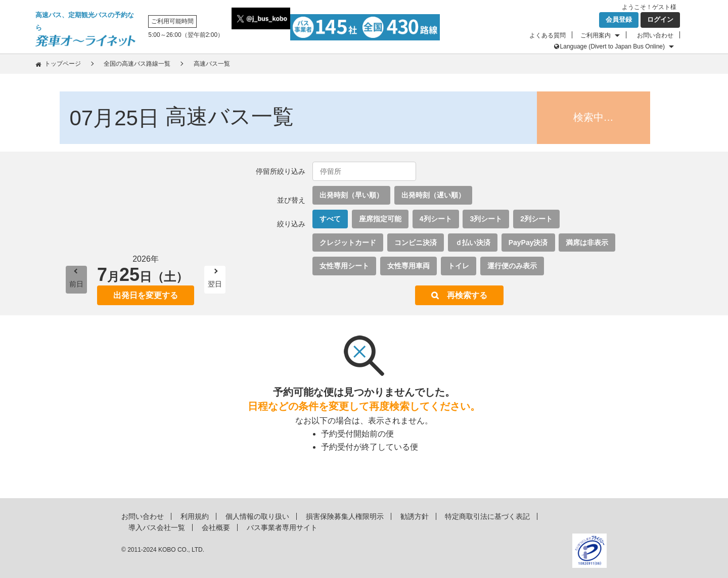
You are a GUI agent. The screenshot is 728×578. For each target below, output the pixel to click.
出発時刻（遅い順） (433, 195)
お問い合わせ (655, 35)
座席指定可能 (380, 219)
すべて (330, 219)
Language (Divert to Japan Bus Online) (612, 46)
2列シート (536, 219)
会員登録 (619, 19)
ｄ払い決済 (473, 243)
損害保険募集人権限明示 (345, 516)
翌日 (215, 284)
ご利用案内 (596, 35)
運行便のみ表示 (512, 266)
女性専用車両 (408, 266)
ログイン (660, 19)
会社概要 (216, 527)
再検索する (467, 295)
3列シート (486, 219)
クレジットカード (348, 243)
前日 (76, 284)
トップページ (63, 64)
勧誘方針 (415, 516)
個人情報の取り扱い (257, 516)
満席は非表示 (587, 243)
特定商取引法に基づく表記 (487, 516)
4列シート (436, 219)
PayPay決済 (528, 243)
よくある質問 (548, 35)
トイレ (459, 266)
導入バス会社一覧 (157, 527)
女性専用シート (344, 266)
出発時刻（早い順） (351, 195)
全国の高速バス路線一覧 (137, 64)
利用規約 (195, 516)
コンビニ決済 (416, 243)
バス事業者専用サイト (282, 527)
